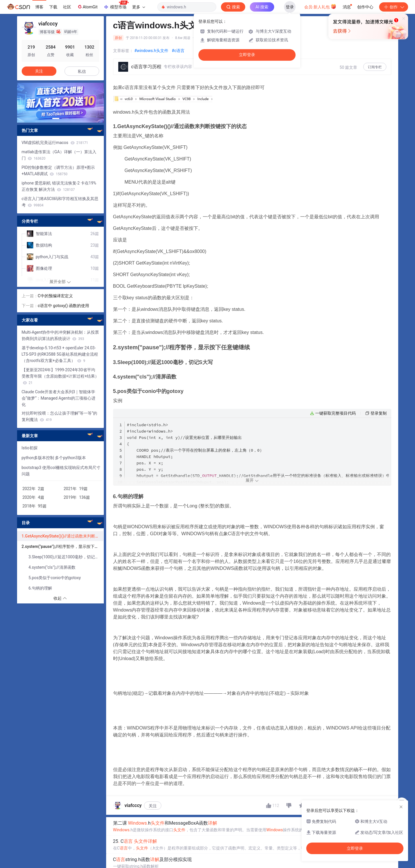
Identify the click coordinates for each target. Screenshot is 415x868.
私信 (82, 71)
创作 (394, 7)
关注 (153, 808)
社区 (67, 7)
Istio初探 (30, 448)
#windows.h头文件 (151, 51)
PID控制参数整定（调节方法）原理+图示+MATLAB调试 (58, 171)
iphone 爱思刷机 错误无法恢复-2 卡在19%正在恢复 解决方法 (59, 186)
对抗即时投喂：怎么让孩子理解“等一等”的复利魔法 (60, 416)
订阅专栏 (375, 67)
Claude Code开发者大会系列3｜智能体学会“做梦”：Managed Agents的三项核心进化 (59, 398)
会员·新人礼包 (320, 6)
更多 (139, 7)
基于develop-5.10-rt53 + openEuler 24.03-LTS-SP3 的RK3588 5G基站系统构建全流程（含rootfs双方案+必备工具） (60, 354)
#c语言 (178, 51)
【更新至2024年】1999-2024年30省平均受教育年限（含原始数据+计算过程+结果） (60, 376)
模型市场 (116, 5)
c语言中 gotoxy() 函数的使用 (64, 306)
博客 (39, 7)
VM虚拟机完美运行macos (55, 143)
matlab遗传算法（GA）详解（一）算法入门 (59, 155)
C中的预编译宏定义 (55, 296)
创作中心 (365, 7)
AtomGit (87, 7)
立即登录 (247, 55)
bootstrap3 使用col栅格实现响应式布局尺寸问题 (61, 471)
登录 (290, 7)
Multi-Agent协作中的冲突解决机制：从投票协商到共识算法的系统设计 (60, 335)
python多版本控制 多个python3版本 (54, 458)
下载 (53, 7)
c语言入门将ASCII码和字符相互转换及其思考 (60, 202)
